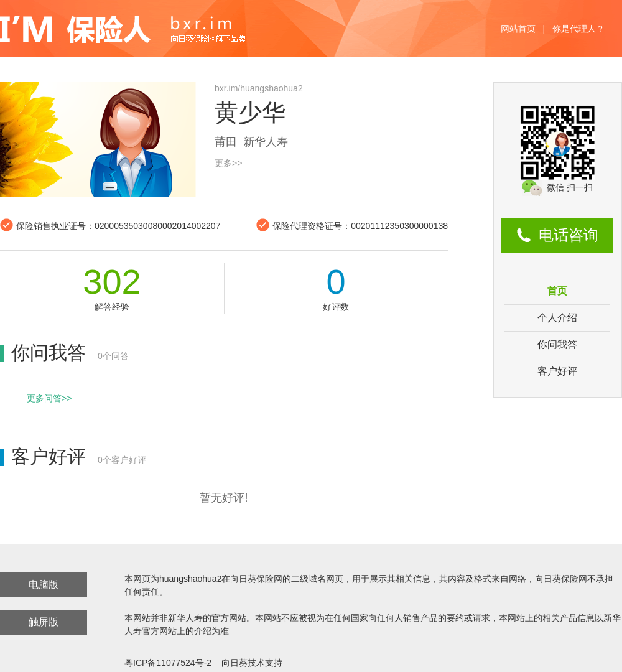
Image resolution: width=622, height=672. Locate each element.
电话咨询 (569, 235)
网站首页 (518, 29)
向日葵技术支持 (252, 663)
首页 (557, 291)
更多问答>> (49, 398)
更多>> (228, 163)
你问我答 (557, 344)
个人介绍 (557, 318)
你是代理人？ (578, 29)
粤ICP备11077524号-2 (168, 663)
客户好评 (557, 371)
